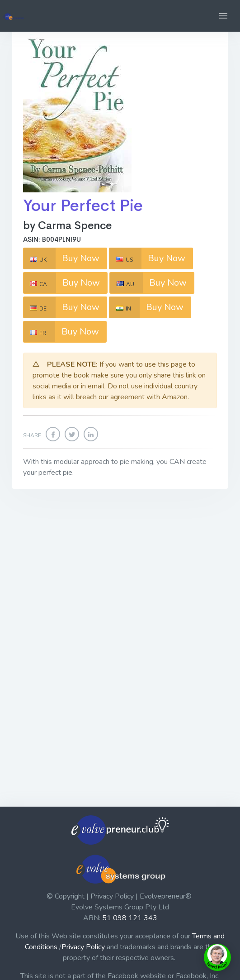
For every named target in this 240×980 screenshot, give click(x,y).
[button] (223, 16)
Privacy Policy (83, 947)
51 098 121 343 (130, 918)
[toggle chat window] (217, 957)
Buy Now (61, 258)
